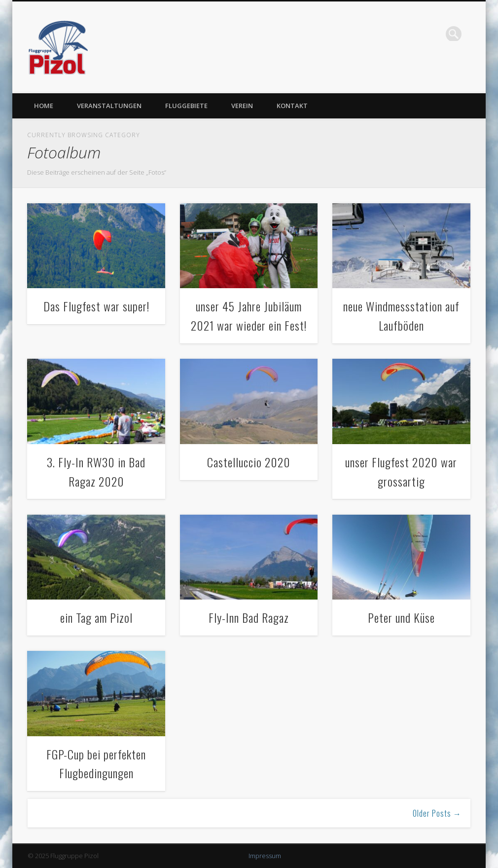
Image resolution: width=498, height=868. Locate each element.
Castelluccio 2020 (249, 462)
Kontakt (292, 106)
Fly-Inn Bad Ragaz (249, 617)
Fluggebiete (186, 106)
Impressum (265, 856)
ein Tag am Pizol (96, 617)
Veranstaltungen (109, 106)
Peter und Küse (401, 617)
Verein (242, 106)
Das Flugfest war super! (96, 306)
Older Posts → (437, 813)
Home (44, 106)
